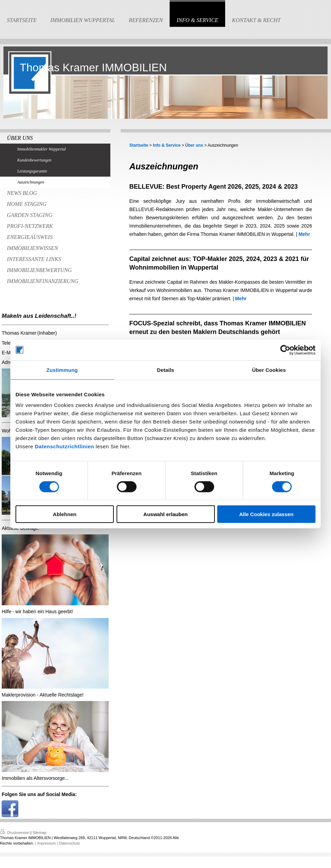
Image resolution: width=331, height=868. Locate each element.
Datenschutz (69, 843)
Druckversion (15, 833)
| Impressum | (47, 843)
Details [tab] (165, 370)
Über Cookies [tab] (269, 370)
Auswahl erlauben (165, 514)
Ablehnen (64, 514)
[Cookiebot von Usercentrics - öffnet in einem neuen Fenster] (285, 350)
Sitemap (39, 833)
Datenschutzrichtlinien (64, 446)
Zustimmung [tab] (62, 370)
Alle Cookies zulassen (267, 514)
